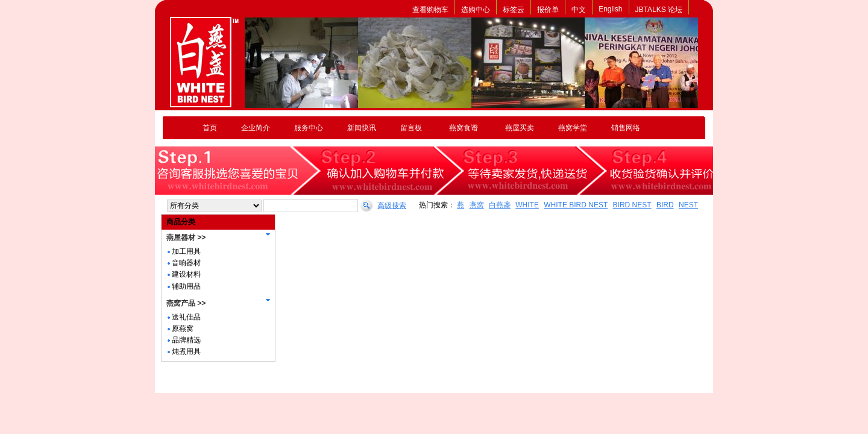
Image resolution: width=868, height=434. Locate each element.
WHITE (527, 205)
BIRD (665, 205)
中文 (579, 10)
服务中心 (309, 128)
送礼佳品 (186, 317)
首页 (210, 128)
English (610, 9)
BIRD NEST (632, 205)
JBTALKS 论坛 (659, 10)
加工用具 (186, 251)
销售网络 (626, 128)
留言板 (411, 128)
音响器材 (186, 263)
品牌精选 (186, 340)
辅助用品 (186, 286)
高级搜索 (392, 206)
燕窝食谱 (464, 128)
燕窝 (477, 205)
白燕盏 (500, 205)
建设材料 (186, 274)
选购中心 (476, 10)
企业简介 (256, 128)
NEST (688, 205)
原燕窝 (183, 329)
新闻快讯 (362, 128)
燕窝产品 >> (186, 303)
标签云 (514, 10)
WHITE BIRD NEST (576, 205)
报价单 (548, 10)
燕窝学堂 (573, 128)
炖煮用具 (186, 351)
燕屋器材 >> (186, 237)
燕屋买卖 (520, 128)
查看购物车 (430, 10)
